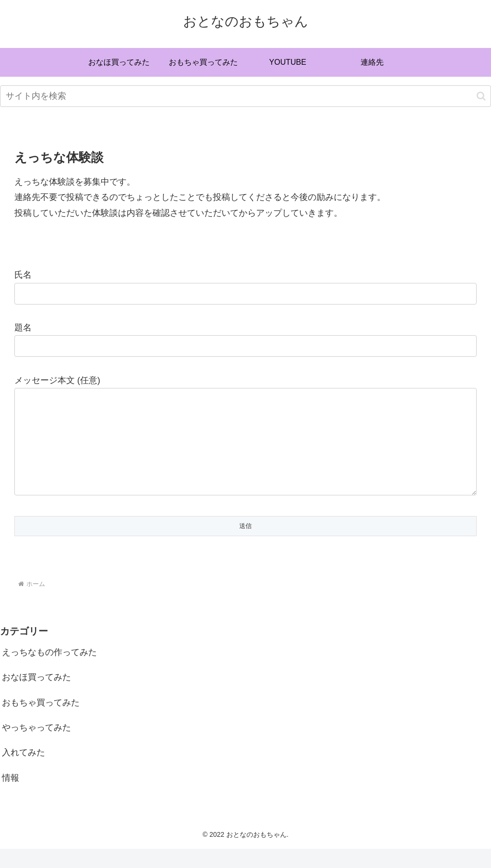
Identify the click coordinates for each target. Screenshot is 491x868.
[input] (245, 96)
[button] (481, 96)
